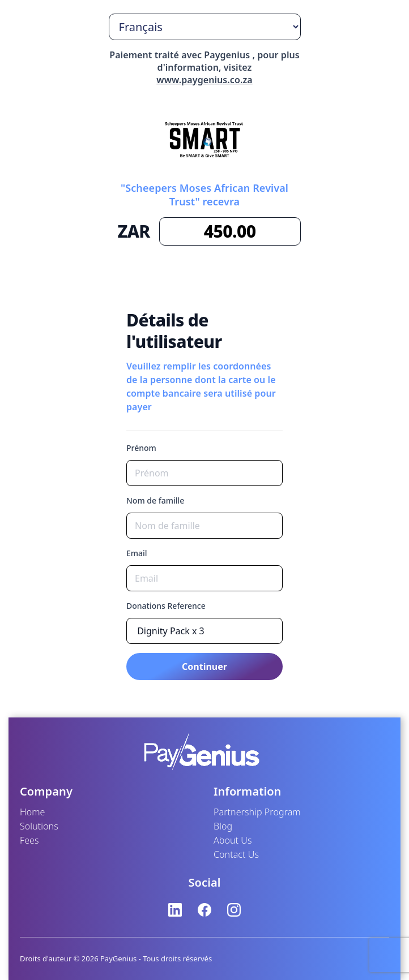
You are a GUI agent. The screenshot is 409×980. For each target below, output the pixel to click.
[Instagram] (234, 910)
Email (137, 553)
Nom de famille (155, 500)
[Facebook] (204, 910)
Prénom (141, 448)
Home (32, 812)
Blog (223, 826)
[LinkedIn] (175, 910)
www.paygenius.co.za (204, 80)
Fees (29, 840)
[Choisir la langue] (205, 27)
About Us (233, 840)
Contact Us (236, 854)
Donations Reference (166, 606)
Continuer (204, 667)
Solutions (39, 826)
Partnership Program (257, 812)
